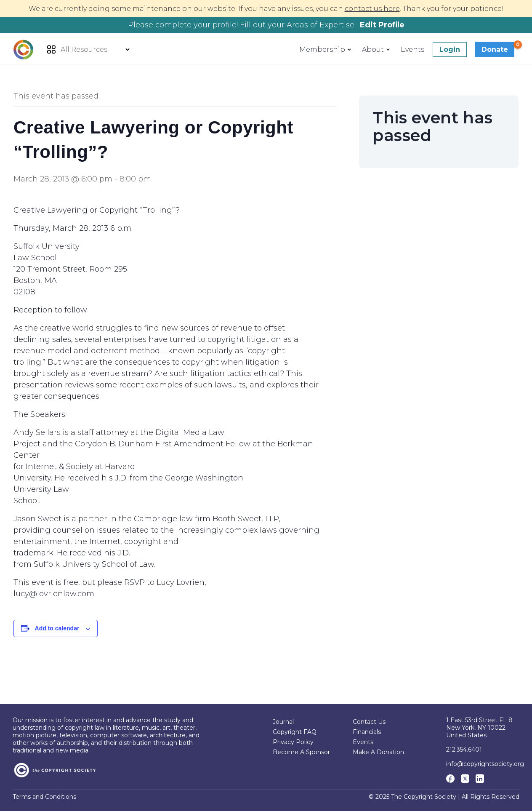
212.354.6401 (464, 750)
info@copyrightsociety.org (485, 764)
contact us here (372, 9)
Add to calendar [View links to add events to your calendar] (57, 628)
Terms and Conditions (44, 797)
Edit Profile (382, 25)
